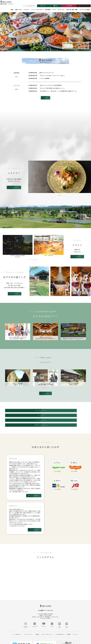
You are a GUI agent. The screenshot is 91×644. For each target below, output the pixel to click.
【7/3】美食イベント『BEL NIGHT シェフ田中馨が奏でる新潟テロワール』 (58, 91)
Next (89, 29)
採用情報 (69, 623)
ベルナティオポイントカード (14, 412)
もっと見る (45, 98)
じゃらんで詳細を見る (34, 518)
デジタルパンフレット (55, 412)
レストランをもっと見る (13, 188)
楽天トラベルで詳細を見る (33, 484)
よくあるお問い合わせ (60, 623)
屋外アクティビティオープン (47, 73)
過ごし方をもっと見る (14, 294)
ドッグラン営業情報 (44, 78)
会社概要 (37, 623)
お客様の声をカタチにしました (76, 412)
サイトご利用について (17, 623)
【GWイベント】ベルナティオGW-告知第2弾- (51, 85)
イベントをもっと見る (77, 257)
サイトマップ (76, 623)
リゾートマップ (35, 412)
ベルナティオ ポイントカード (47, 623)
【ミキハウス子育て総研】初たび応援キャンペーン (52, 88)
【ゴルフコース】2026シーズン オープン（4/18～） (52, 76)
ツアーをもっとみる (45, 394)
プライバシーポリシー (29, 623)
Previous (2, 29)
